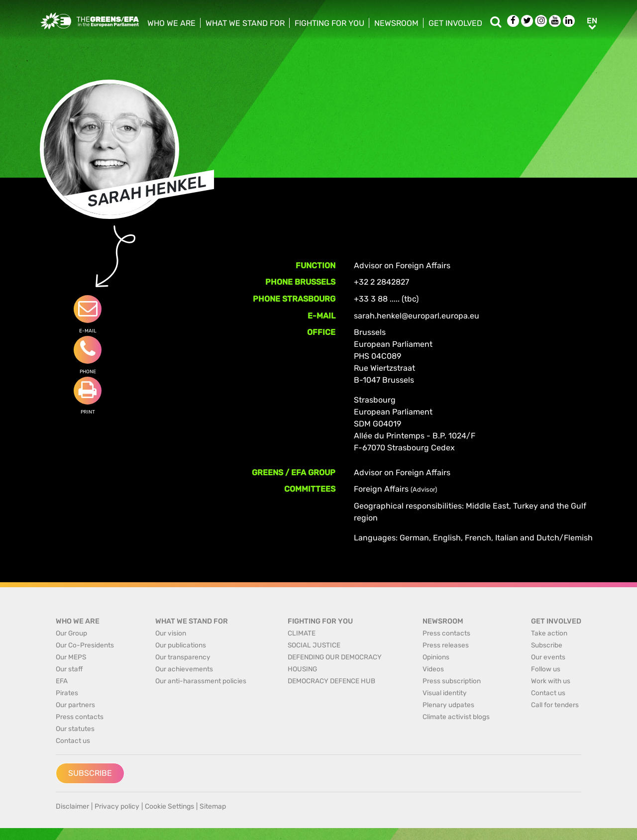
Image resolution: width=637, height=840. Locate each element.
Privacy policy (117, 806)
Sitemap (213, 806)
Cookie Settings (169, 806)
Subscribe (90, 773)
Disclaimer (72, 806)
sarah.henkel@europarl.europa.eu (417, 316)
